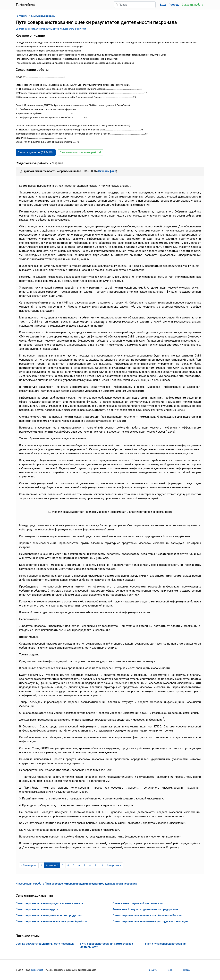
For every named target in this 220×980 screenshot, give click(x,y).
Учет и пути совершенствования (166, 944)
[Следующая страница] (114, 865)
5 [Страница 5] (74, 865)
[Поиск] (135, 5)
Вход (163, 5)
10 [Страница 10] (101, 865)
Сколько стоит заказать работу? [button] (81, 152)
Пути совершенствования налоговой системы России (147, 915)
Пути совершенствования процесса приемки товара (49, 903)
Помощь (174, 5)
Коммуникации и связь (43, 16)
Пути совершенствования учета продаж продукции (49, 915)
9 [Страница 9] (95, 865)
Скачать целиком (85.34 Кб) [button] (36, 152)
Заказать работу (193, 5)
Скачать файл (107, 171)
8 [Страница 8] (90, 865)
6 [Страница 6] (79, 865)
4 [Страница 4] (68, 865)
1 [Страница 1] (41, 865)
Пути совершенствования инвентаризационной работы (51, 921)
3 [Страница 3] (63, 865)
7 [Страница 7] (85, 865)
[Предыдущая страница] (29, 865)
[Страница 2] (52, 865)
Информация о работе (76, 884)
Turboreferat (37, 970)
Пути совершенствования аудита (37, 909)
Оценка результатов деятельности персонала (45, 944)
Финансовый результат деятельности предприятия (146, 909)
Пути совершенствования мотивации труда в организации (150, 921)
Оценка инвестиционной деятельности (138, 903)
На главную (22, 16)
